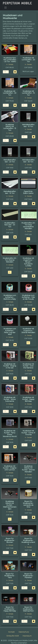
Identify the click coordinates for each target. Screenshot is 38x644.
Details (10, 64)
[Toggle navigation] (5, 8)
